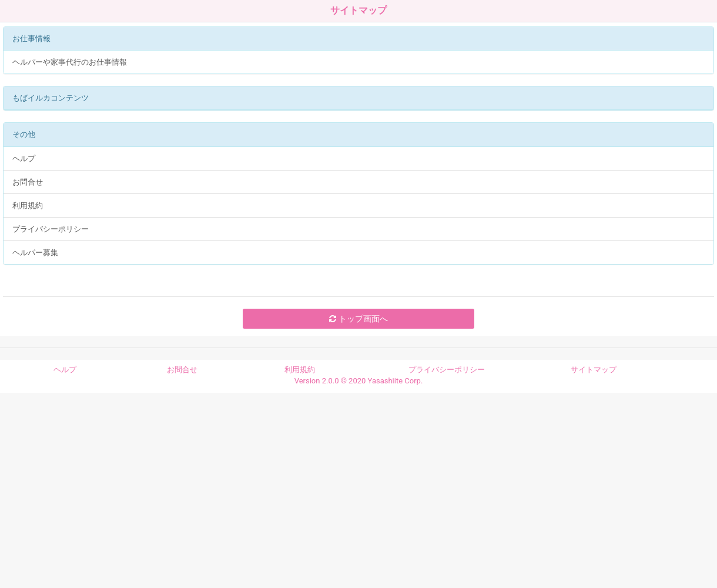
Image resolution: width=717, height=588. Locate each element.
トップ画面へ (358, 319)
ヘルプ (24, 158)
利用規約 (28, 206)
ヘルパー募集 (35, 253)
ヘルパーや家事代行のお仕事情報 (70, 62)
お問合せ (28, 182)
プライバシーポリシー (51, 229)
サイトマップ (594, 370)
